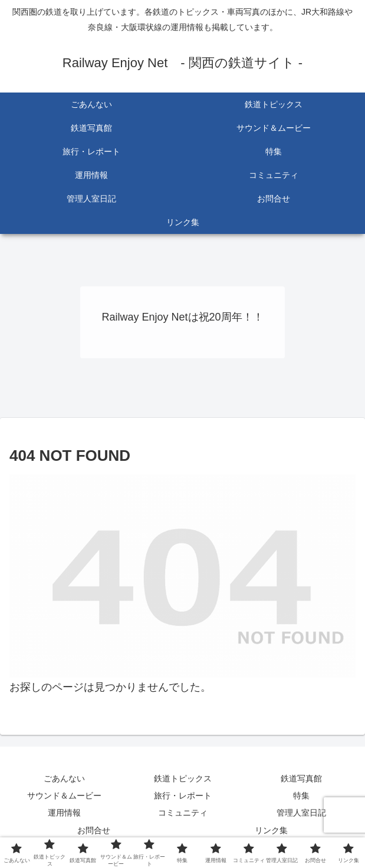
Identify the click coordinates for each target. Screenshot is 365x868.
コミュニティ (183, 813)
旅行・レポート (183, 796)
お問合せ (94, 830)
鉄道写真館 (301, 778)
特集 (301, 796)
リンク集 (271, 830)
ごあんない (64, 778)
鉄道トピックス (183, 778)
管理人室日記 (301, 813)
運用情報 (64, 813)
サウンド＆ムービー (64, 796)
